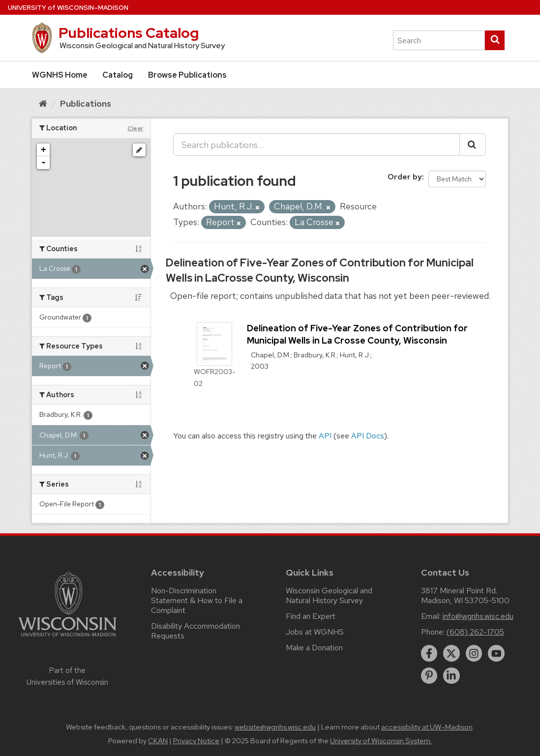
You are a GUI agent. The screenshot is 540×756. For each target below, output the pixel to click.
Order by (405, 177)
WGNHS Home (60, 75)
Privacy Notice (196, 741)
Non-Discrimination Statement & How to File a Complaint (197, 600)
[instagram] (474, 653)
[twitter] (451, 653)
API (325, 436)
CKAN (158, 741)
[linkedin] (451, 676)
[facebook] (429, 653)
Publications (86, 103)
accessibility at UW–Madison (427, 727)
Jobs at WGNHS (315, 632)
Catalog (118, 75)
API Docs (368, 436)
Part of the (67, 676)
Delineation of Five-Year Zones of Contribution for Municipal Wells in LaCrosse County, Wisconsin (320, 270)
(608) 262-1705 (475, 632)
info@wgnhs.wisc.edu (478, 616)
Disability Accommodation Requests (195, 631)
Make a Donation (314, 648)
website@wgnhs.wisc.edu (275, 727)
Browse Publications (187, 75)
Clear (135, 128)
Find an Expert (311, 616)
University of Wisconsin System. (381, 741)
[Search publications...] (316, 145)
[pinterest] (429, 676)
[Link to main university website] (67, 638)
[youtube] (496, 653)
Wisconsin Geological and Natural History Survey (329, 596)
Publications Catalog (129, 33)
